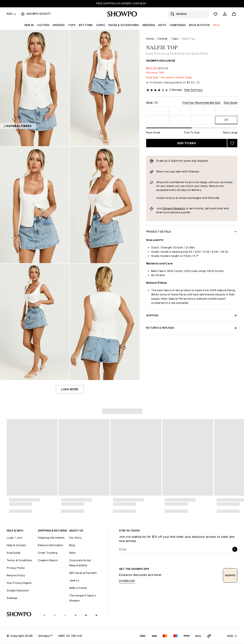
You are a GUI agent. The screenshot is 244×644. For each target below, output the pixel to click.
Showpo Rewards (174, 208)
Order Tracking (48, 553)
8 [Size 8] (180, 111)
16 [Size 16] (180, 120)
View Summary (193, 90)
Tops (72, 25)
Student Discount (18, 590)
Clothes (43, 25)
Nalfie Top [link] (189, 39)
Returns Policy (16, 575)
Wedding (149, 25)
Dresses (59, 25)
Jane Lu (74, 580)
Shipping (192, 315)
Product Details (192, 232)
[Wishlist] (216, 14)
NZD (12, 14)
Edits (162, 25)
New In (29, 25)
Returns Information (50, 545)
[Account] (225, 14)
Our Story (75, 538)
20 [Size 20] (226, 120)
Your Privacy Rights (19, 583)
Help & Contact (16, 545)
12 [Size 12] (226, 111)
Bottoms (86, 25)
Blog (72, 545)
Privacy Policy (16, 568)
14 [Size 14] (157, 120)
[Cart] (234, 14)
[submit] (235, 549)
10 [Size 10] (203, 111)
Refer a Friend (78, 588)
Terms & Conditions (19, 560)
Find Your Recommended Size (201, 103)
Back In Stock (199, 25)
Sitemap (12, 598)
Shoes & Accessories (124, 25)
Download (127, 581)
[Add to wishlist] (232, 143)
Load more (70, 389)
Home (150, 39)
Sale (216, 25)
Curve (101, 25)
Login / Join (14, 538)
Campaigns (178, 25)
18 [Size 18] (203, 120)
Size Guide (231, 103)
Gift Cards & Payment (83, 573)
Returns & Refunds (192, 328)
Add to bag (187, 143)
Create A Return (48, 560)
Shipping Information (51, 538)
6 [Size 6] (157, 111)
